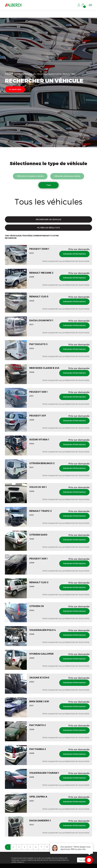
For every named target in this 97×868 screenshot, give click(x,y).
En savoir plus (15, 89)
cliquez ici (21, 862)
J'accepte (83, 860)
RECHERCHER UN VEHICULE (49, 220)
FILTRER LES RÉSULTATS (49, 228)
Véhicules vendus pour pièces (68, 176)
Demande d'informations (74, 254)
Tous (49, 185)
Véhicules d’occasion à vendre (30, 176)
